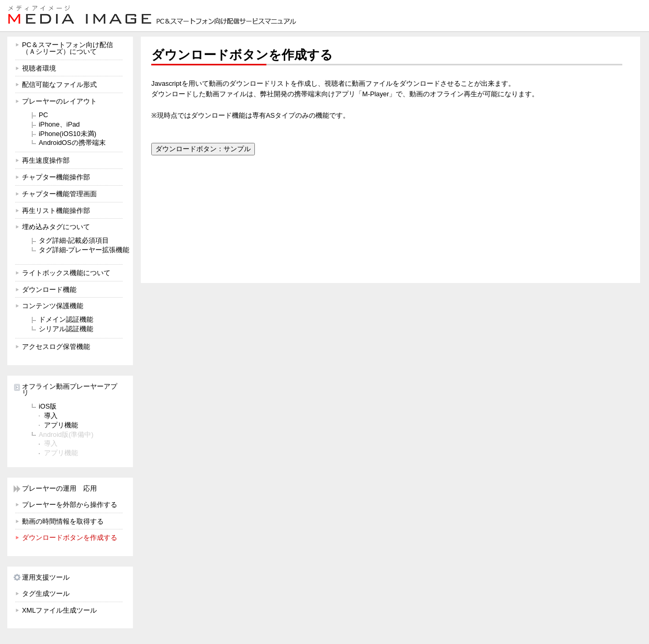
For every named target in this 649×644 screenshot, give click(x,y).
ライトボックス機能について (66, 273)
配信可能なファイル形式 (59, 84)
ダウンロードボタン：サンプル (203, 149)
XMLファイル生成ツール (59, 610)
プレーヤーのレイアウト (59, 101)
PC (43, 115)
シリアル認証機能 (66, 329)
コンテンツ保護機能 (53, 306)
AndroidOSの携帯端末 (72, 143)
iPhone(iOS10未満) (68, 134)
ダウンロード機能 (49, 290)
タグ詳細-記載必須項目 (74, 240)
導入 (51, 416)
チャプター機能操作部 (56, 177)
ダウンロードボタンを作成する (70, 538)
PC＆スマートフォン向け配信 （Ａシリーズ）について (68, 48)
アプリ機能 (61, 425)
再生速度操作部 (46, 160)
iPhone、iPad (59, 124)
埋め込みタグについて (56, 227)
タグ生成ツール (46, 594)
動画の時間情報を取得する (63, 521)
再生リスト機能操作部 (56, 211)
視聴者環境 (39, 68)
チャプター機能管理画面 (59, 194)
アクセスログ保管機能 (56, 347)
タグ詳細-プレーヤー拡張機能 (84, 250)
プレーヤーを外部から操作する (70, 505)
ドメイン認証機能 (66, 319)
